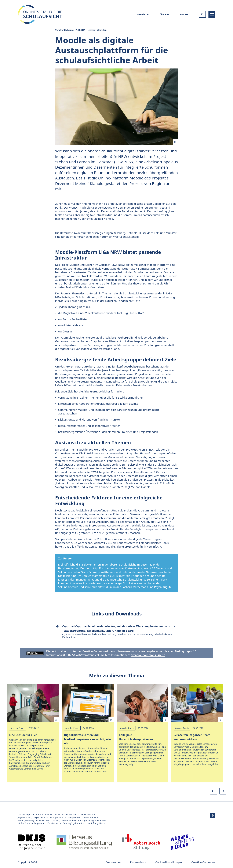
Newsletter (143, 14)
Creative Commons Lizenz (148, 655)
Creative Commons (203, 862)
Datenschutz (138, 862)
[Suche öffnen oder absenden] (202, 14)
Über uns (164, 14)
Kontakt (184, 14)
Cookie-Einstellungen (169, 862)
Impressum (113, 862)
